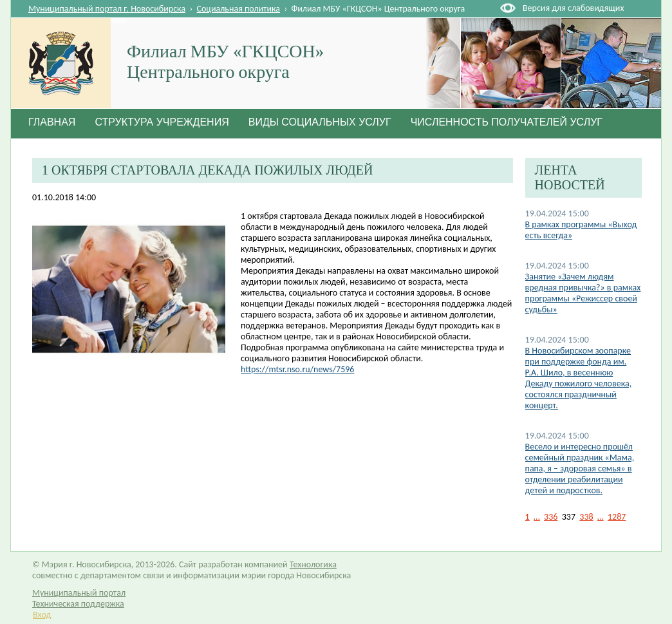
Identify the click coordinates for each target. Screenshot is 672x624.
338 (586, 517)
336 (551, 517)
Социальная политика (239, 9)
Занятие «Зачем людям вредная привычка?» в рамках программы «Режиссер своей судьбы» (583, 293)
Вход (42, 615)
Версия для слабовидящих (573, 8)
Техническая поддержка (78, 604)
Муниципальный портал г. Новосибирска (107, 9)
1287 (617, 517)
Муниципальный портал (79, 593)
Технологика (313, 564)
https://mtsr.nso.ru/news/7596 (297, 369)
